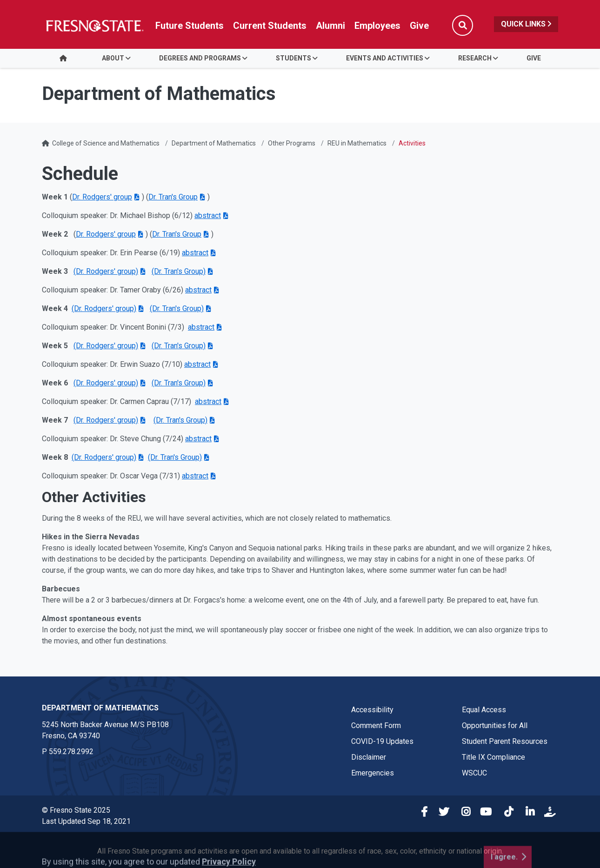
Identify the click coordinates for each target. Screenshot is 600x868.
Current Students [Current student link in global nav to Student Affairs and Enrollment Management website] (270, 26)
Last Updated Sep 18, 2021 (86, 821)
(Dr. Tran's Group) (179, 271)
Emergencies (373, 773)
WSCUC (474, 773)
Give (534, 58)
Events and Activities (385, 58)
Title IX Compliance (493, 757)
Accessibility (372, 710)
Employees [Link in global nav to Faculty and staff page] (377, 26)
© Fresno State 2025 (76, 810)
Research (475, 58)
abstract (198, 290)
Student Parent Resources (505, 741)
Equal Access (484, 710)
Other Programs (292, 143)
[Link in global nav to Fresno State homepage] (94, 26)
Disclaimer (369, 757)
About (113, 58)
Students (293, 58)
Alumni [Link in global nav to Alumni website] (330, 26)
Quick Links (526, 24)
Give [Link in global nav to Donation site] (419, 26)
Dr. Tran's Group (173, 197)
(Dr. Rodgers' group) (106, 271)
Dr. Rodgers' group (102, 197)
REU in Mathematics (357, 143)
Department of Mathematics (214, 143)
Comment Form (376, 726)
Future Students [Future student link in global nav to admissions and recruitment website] (190, 26)
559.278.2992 (71, 752)
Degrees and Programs (200, 58)
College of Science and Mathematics (106, 143)
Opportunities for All (495, 726)
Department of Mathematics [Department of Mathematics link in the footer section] (100, 708)
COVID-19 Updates (382, 741)
